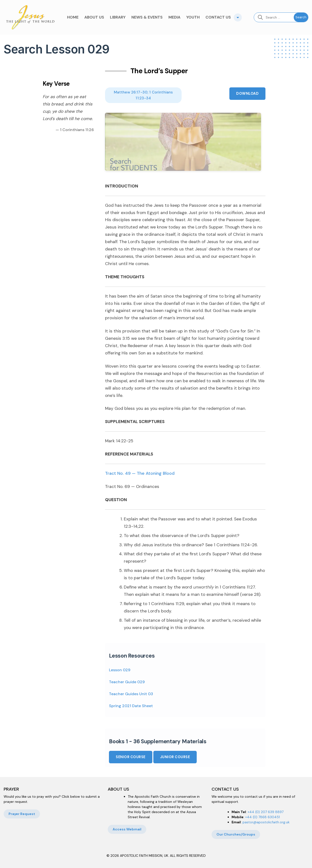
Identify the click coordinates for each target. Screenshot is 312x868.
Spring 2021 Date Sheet (131, 706)
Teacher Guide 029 (127, 682)
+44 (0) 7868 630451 (263, 817)
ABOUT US (94, 17)
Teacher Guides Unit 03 (131, 694)
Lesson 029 (120, 670)
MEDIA (174, 17)
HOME (73, 17)
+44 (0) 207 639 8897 (266, 812)
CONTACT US (218, 17)
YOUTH (193, 17)
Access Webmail (127, 829)
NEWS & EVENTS (147, 17)
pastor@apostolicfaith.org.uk (266, 822)
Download (247, 93)
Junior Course (175, 757)
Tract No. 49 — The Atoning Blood (140, 473)
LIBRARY (118, 17)
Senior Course (131, 757)
